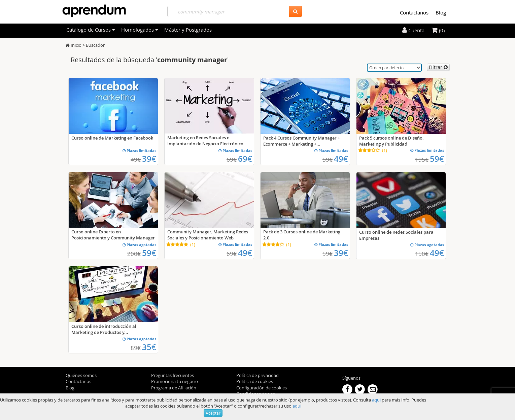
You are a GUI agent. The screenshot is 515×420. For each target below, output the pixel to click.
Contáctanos (414, 12)
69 (245, 159)
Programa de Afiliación (174, 388)
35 (149, 347)
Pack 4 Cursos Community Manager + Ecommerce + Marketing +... (302, 141)
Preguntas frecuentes (173, 375)
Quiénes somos (81, 375)
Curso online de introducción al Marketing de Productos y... (104, 329)
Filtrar (438, 67)
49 (341, 159)
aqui (376, 400)
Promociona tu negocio (175, 381)
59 (437, 159)
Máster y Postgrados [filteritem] (188, 30)
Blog (441, 12)
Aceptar (213, 413)
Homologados (140, 30)
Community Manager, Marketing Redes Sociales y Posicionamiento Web (208, 235)
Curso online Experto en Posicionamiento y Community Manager (113, 235)
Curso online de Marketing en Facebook (112, 138)
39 (149, 159)
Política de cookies (255, 381)
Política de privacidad (257, 375)
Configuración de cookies (262, 388)
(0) (438, 30)
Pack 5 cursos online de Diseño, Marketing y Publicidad (391, 141)
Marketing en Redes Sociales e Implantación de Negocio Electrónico (205, 141)
